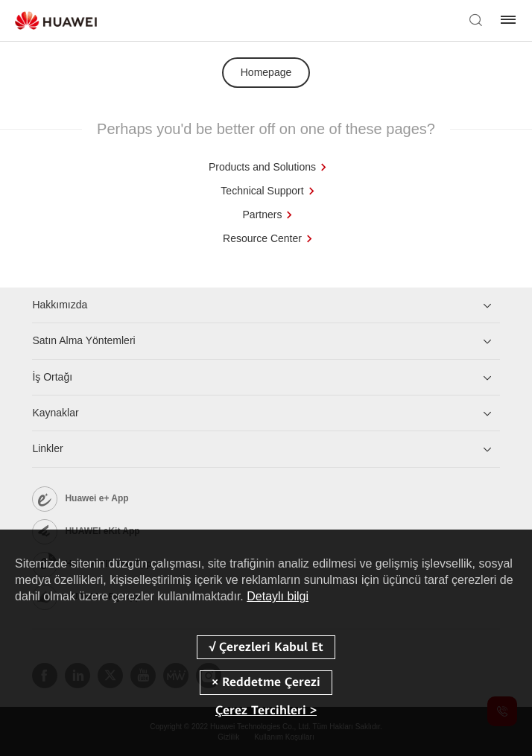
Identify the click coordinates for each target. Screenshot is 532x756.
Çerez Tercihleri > (266, 710)
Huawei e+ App (96, 498)
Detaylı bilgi (278, 596)
